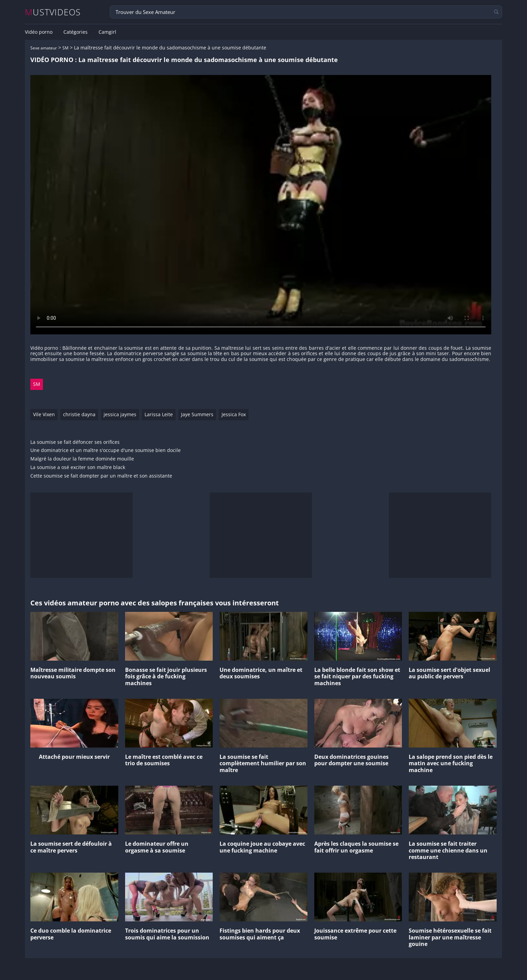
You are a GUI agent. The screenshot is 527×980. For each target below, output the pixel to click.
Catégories (76, 32)
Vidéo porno (39, 32)
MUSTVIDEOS (53, 12)
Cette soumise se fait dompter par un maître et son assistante (101, 476)
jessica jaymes (120, 414)
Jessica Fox (234, 414)
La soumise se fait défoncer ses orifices (75, 442)
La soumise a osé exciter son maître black (78, 468)
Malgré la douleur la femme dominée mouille (82, 459)
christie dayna (79, 414)
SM (65, 48)
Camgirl (107, 32)
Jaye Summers (197, 414)
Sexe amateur (44, 48)
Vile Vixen (44, 414)
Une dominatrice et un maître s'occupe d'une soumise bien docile (106, 450)
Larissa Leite (159, 414)
